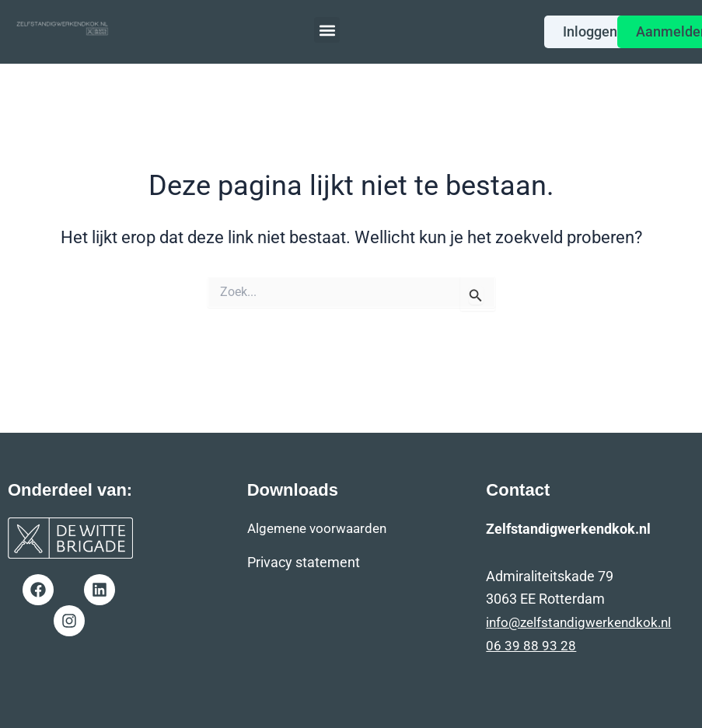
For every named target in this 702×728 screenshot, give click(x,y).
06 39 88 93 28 (531, 645)
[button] (327, 30)
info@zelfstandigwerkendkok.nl (583, 622)
